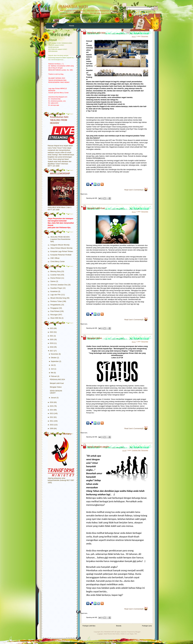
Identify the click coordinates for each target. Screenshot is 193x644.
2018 (52, 347)
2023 (52, 328)
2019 (52, 343)
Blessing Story (56, 271)
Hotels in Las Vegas (127, 634)
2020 (52, 340)
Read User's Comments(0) (134, 320)
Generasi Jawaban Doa (59, 285)
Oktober (54, 358)
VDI (136, 634)
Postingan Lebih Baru (89, 626)
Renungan (54, 315)
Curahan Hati (55, 275)
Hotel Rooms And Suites (112, 634)
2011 (52, 421)
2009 (52, 429)
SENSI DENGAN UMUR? (98, 447)
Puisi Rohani (55, 311)
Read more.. (84, 194)
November (54, 354)
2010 (52, 425)
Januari (53, 398)
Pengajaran (55, 308)
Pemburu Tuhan (56, 301)
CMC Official (55, 258)
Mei (52, 373)
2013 (52, 413)
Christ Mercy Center (58, 262)
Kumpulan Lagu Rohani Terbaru (62, 251)
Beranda (119, 626)
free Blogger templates (88, 643)
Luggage (100, 634)
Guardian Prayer (56, 288)
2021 (52, 336)
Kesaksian (54, 291)
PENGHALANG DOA (57, 380)
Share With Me (56, 318)
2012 (52, 417)
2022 (52, 332)
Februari (54, 376)
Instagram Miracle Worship (60, 245)
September (55, 361)
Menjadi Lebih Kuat (57, 383)
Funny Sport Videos (116, 643)
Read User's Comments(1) (134, 190)
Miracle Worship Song (59, 298)
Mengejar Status (56, 387)
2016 (52, 402)
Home (72, 26)
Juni (52, 369)
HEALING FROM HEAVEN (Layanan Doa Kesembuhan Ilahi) (60, 239)
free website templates (99, 643)
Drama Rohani (56, 278)
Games (53, 281)
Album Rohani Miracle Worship (61, 248)
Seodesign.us (108, 643)
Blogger (138, 632)
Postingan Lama (147, 626)
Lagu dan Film (56, 295)
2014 (52, 410)
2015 (52, 406)
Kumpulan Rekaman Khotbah (61, 255)
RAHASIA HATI (74, 7)
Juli (52, 365)
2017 (52, 351)
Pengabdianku (56, 305)
